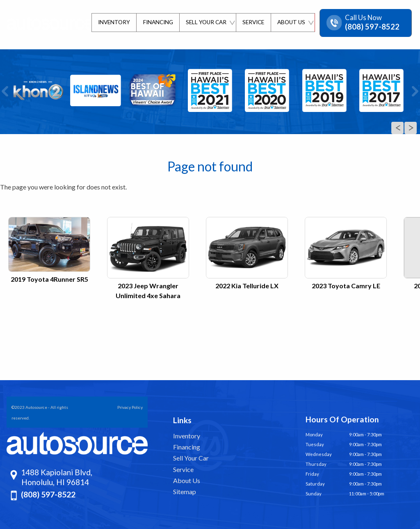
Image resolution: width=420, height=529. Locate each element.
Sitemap (185, 491)
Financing (187, 447)
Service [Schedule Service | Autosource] (252, 22)
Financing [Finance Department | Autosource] (156, 22)
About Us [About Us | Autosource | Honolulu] (291, 22)
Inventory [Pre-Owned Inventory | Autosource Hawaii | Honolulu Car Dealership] (112, 22)
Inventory (187, 436)
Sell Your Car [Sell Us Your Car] (205, 22)
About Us (187, 480)
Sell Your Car (191, 458)
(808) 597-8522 (48, 494)
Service (183, 469)
